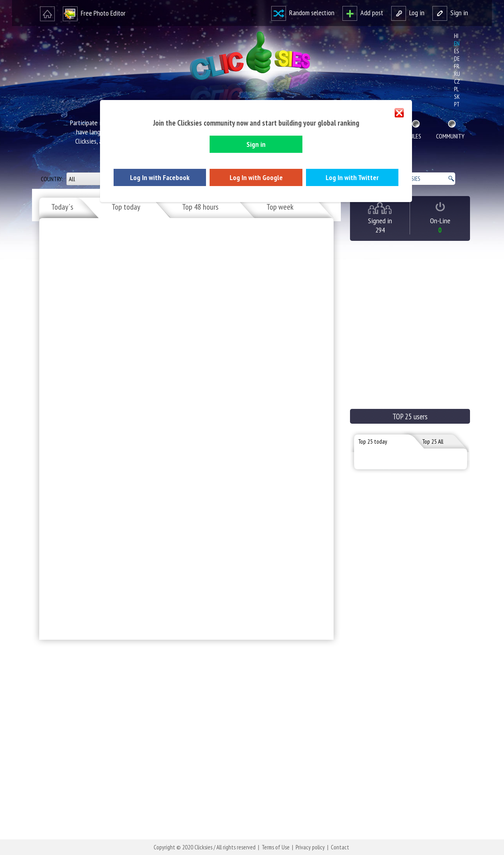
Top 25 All (433, 442)
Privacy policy (310, 847)
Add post (363, 13)
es (457, 51)
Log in (408, 13)
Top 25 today (373, 442)
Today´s (62, 207)
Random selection (303, 13)
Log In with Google (256, 177)
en (457, 43)
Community (450, 136)
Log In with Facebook (160, 177)
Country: (52, 179)
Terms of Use (276, 847)
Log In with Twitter (352, 177)
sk (457, 97)
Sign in (450, 13)
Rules (414, 136)
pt (457, 104)
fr (457, 66)
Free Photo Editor (94, 13)
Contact (340, 847)
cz (457, 81)
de (457, 59)
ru (457, 74)
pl (456, 89)
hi (456, 36)
